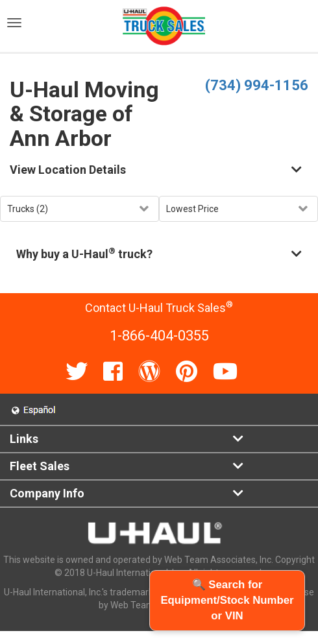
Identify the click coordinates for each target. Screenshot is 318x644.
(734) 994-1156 (257, 85)
